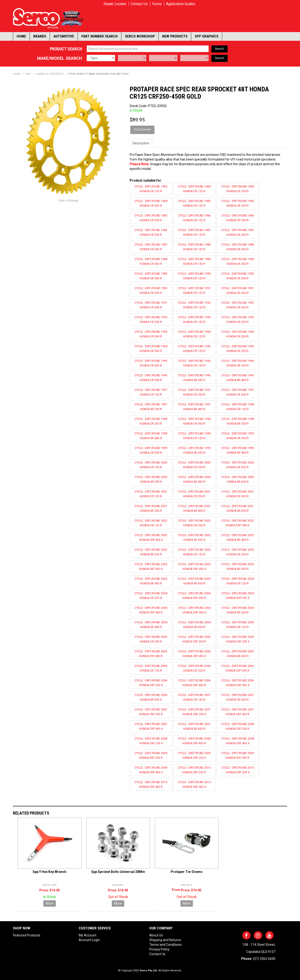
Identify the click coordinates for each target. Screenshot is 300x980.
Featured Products (27, 935)
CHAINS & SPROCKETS (50, 74)
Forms (157, 4)
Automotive (64, 36)
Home (21, 36)
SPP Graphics (207, 36)
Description (141, 143)
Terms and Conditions (165, 945)
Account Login (89, 940)
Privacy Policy (159, 949)
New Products (175, 36)
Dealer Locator (115, 4)
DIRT (28, 74)
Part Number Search (99, 36)
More (50, 903)
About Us (156, 935)
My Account (88, 935)
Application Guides (181, 4)
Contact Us (139, 4)
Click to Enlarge (68, 201)
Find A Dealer (142, 130)
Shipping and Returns (165, 940)
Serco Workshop (140, 36)
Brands (40, 36)
